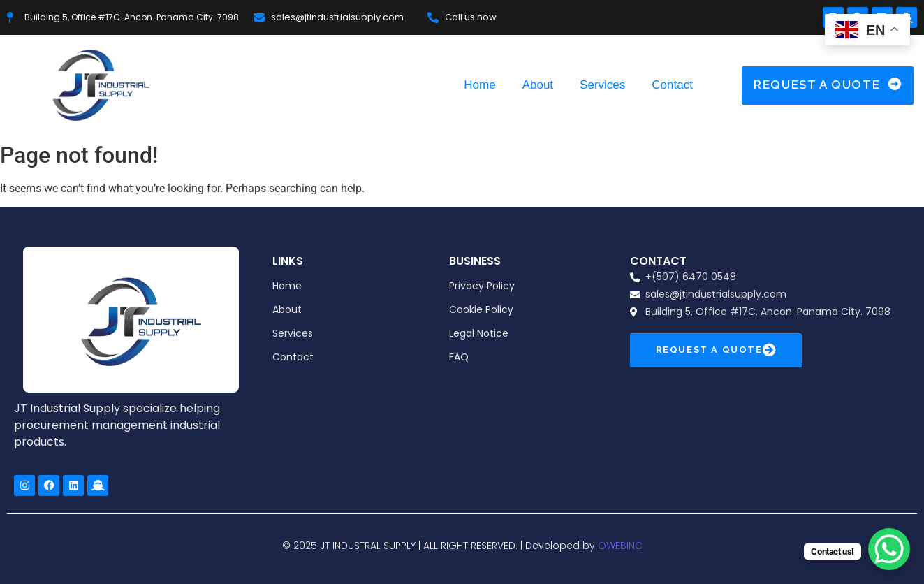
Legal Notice (479, 333)
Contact (672, 85)
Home (479, 85)
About (538, 85)
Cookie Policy (481, 309)
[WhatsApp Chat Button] (889, 549)
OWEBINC (620, 546)
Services (602, 85)
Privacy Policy (482, 286)
